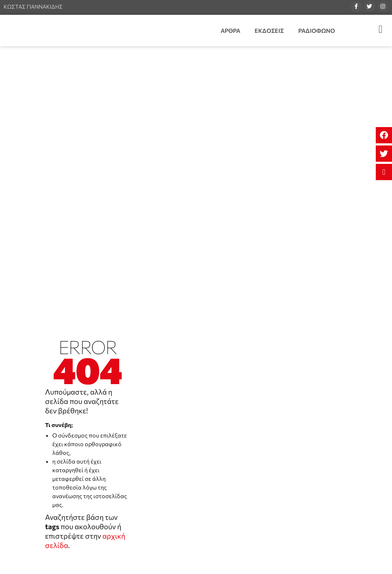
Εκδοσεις (269, 31)
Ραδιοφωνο (317, 31)
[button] (384, 135)
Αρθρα (230, 31)
